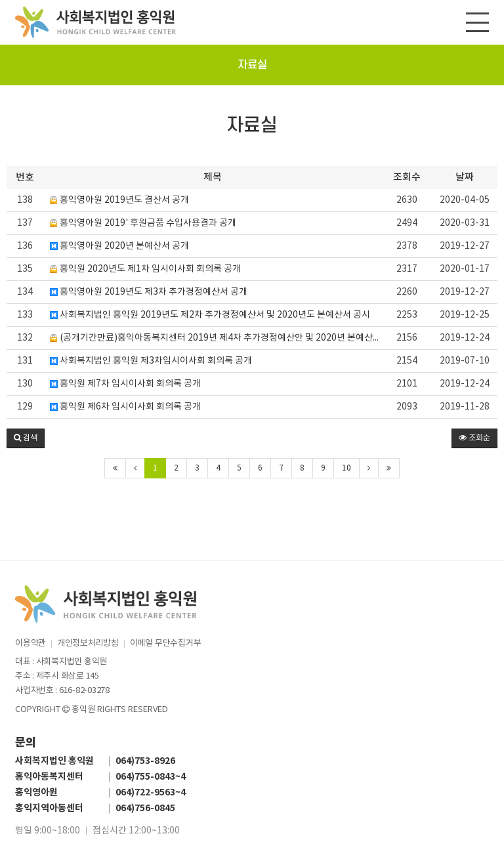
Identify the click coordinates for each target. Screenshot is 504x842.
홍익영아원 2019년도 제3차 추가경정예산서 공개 (149, 292)
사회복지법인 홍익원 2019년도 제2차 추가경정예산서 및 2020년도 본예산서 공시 (210, 315)
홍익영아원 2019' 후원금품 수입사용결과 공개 (143, 223)
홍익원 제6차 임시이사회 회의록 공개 (125, 407)
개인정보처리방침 (88, 643)
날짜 (465, 178)
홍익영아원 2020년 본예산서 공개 (119, 246)
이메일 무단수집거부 (165, 643)
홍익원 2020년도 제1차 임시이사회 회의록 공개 (145, 269)
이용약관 (31, 643)
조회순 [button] (474, 438)
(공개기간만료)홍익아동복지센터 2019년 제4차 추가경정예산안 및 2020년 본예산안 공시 (216, 338)
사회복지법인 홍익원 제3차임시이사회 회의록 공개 (151, 361)
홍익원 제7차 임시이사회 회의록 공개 (125, 384)
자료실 (252, 65)
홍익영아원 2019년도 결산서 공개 (119, 200)
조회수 (407, 178)
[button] (26, 438)
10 (346, 468)
